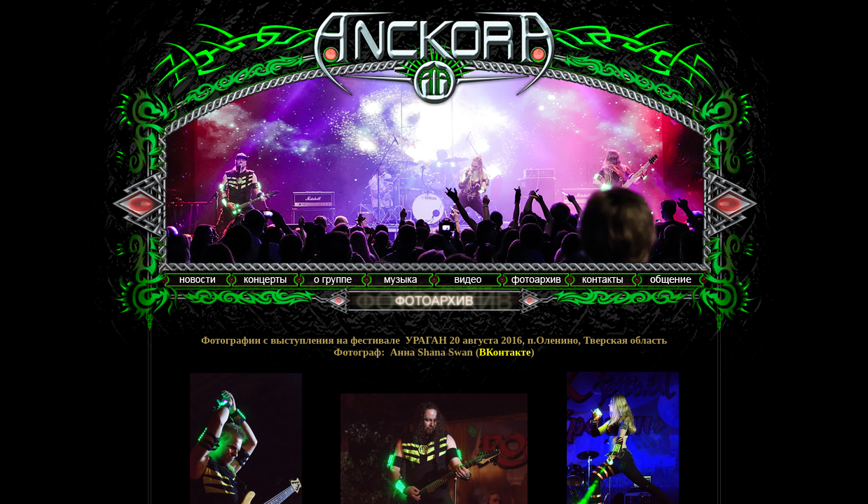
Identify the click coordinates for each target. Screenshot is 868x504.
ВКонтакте (505, 352)
